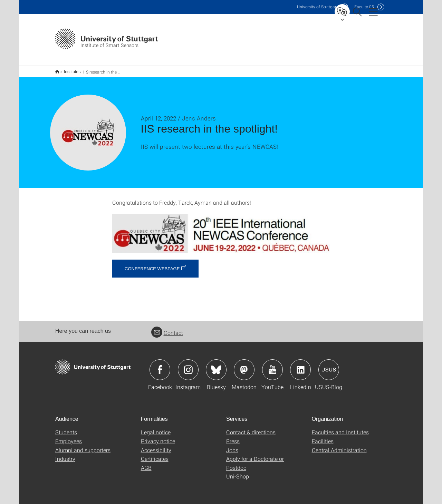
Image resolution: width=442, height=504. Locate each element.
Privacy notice (158, 437)
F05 (364, 7)
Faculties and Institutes (340, 428)
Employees (69, 437)
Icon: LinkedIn (300, 365)
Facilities (323, 437)
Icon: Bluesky (216, 365)
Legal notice (156, 428)
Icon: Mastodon (244, 365)
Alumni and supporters (83, 445)
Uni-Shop (238, 472)
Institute (67, 69)
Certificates (155, 454)
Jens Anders (199, 114)
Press (233, 437)
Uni (317, 7)
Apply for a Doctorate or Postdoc (255, 459)
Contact (167, 328)
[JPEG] (221, 229)
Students (66, 428)
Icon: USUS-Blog (329, 365)
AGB (146, 463)
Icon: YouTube (272, 365)
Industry (65, 454)
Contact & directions (251, 428)
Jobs (232, 445)
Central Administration (339, 445)
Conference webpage (152, 264)
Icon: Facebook (160, 365)
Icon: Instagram (188, 365)
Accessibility (156, 445)
